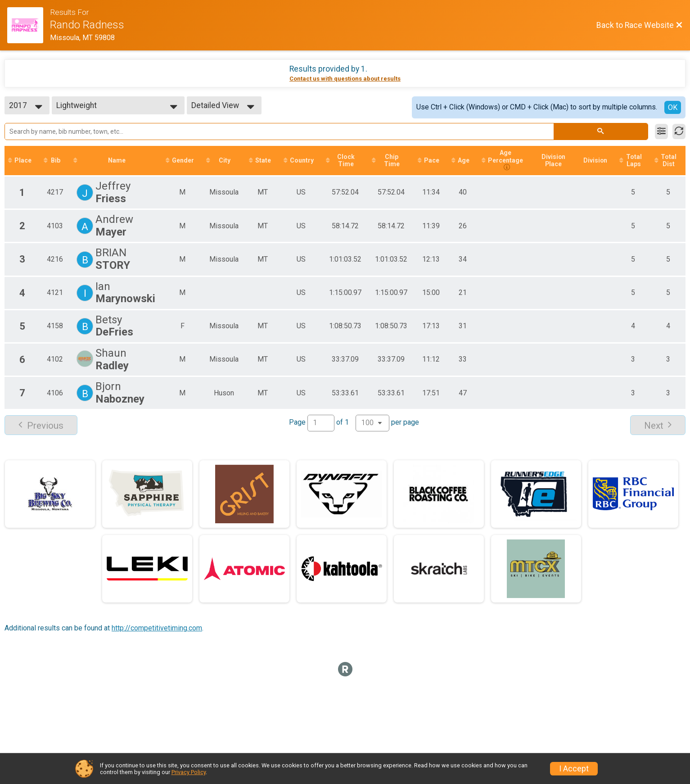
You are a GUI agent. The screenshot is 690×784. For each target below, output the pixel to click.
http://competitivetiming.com (157, 628)
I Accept (574, 769)
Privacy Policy (189, 772)
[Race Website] (29, 25)
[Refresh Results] (679, 131)
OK (673, 107)
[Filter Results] (661, 131)
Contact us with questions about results (345, 79)
